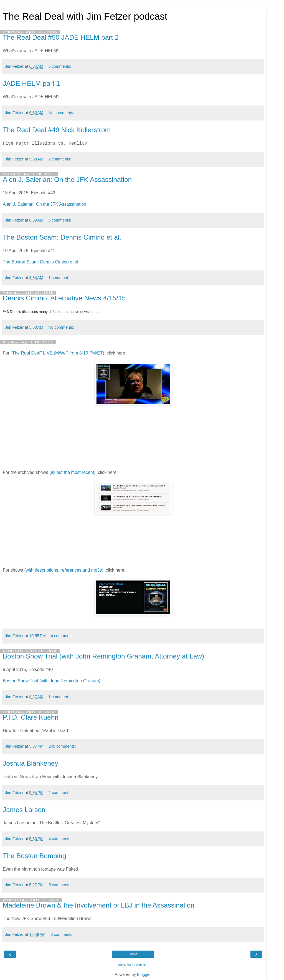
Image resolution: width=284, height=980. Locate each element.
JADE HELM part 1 (31, 83)
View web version (133, 965)
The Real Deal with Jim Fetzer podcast (85, 16)
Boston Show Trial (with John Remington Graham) (52, 681)
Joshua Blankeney (31, 763)
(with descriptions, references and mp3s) (64, 570)
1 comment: (59, 278)
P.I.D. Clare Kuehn (31, 717)
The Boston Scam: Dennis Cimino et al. (62, 237)
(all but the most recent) (72, 472)
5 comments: (60, 66)
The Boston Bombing (35, 856)
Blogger (144, 974)
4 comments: (62, 636)
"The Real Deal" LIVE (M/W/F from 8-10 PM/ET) (57, 353)
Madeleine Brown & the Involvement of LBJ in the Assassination (99, 905)
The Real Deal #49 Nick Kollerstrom (57, 130)
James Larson (24, 810)
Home (133, 954)
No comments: (61, 113)
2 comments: (60, 159)
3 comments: (60, 220)
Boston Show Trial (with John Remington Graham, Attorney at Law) (103, 656)
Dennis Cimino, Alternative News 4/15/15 (64, 298)
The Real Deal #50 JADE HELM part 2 (61, 37)
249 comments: (62, 746)
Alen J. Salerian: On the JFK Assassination (67, 179)
